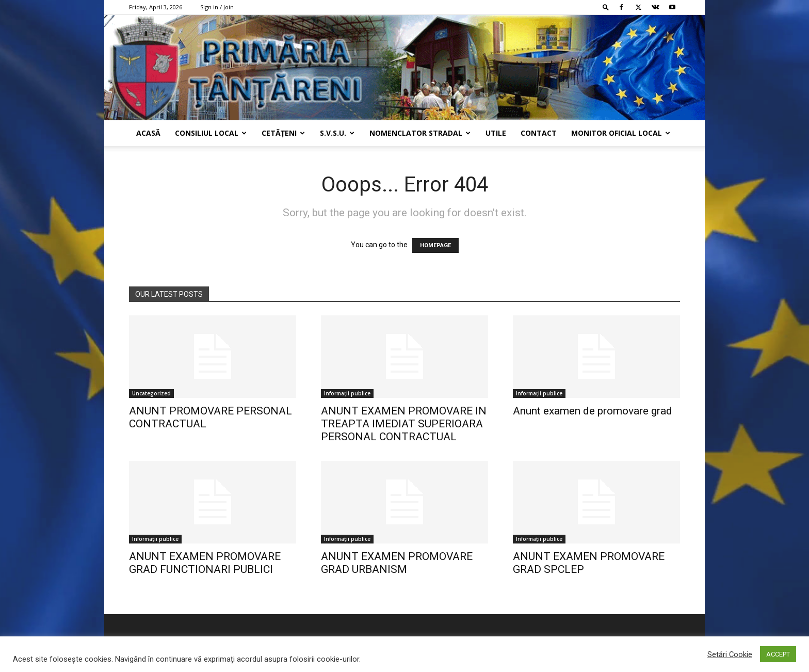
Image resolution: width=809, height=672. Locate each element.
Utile (496, 133)
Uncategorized (151, 393)
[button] (606, 7)
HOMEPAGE (435, 245)
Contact (539, 133)
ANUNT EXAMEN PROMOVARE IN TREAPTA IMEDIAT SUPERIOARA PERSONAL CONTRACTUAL (404, 424)
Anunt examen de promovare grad (593, 411)
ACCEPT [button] (778, 654)
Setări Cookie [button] (730, 654)
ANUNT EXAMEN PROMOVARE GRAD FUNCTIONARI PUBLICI (205, 563)
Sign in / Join (217, 7)
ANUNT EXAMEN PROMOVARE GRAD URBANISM (397, 563)
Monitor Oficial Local (621, 133)
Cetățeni (283, 133)
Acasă (148, 133)
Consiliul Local (211, 133)
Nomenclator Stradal (420, 133)
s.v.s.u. (337, 133)
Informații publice (347, 393)
